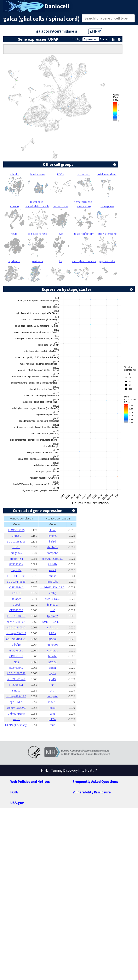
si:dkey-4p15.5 (16, 714)
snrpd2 (52, 662)
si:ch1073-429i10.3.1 (52, 587)
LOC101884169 (16, 616)
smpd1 (16, 690)
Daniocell (57, 6)
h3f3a (52, 633)
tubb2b (52, 564)
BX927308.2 (16, 650)
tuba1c (52, 656)
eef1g (52, 593)
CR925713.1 (16, 656)
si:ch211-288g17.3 (53, 559)
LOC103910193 (16, 576)
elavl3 (53, 570)
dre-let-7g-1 (16, 559)
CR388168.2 (16, 610)
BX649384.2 (16, 668)
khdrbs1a (52, 547)
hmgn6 (53, 536)
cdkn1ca (52, 627)
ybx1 (53, 714)
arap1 (16, 719)
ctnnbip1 (53, 650)
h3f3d (53, 541)
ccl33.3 (16, 593)
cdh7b (16, 547)
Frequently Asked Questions (95, 782)
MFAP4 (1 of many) (16, 725)
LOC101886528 (16, 673)
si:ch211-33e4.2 (16, 679)
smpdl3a (16, 570)
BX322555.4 (16, 564)
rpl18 (53, 708)
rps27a (53, 639)
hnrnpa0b (53, 696)
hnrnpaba (53, 553)
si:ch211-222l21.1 (53, 622)
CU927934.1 (16, 587)
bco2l (16, 605)
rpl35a (52, 719)
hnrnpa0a (52, 645)
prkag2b (16, 599)
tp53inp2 (53, 616)
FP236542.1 (16, 685)
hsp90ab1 (53, 582)
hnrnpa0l (52, 605)
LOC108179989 (16, 582)
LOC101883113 (16, 541)
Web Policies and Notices (30, 782)
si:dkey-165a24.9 (16, 708)
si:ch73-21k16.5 (16, 622)
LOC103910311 (16, 627)
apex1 (53, 668)
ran (52, 685)
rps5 (53, 610)
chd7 (53, 690)
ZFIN (95, 31)
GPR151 (16, 536)
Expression (91, 39)
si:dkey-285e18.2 (16, 696)
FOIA (14, 792)
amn (16, 662)
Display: (77, 39)
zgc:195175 (16, 702)
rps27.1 (52, 702)
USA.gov (17, 803)
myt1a (53, 673)
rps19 (52, 679)
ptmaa (53, 576)
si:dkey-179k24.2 (16, 633)
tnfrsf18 (16, 645)
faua (53, 725)
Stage (103, 39)
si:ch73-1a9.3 (53, 599)
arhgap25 (16, 553)
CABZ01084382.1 (16, 639)
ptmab (52, 530)
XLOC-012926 (16, 530)
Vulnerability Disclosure (92, 792)
